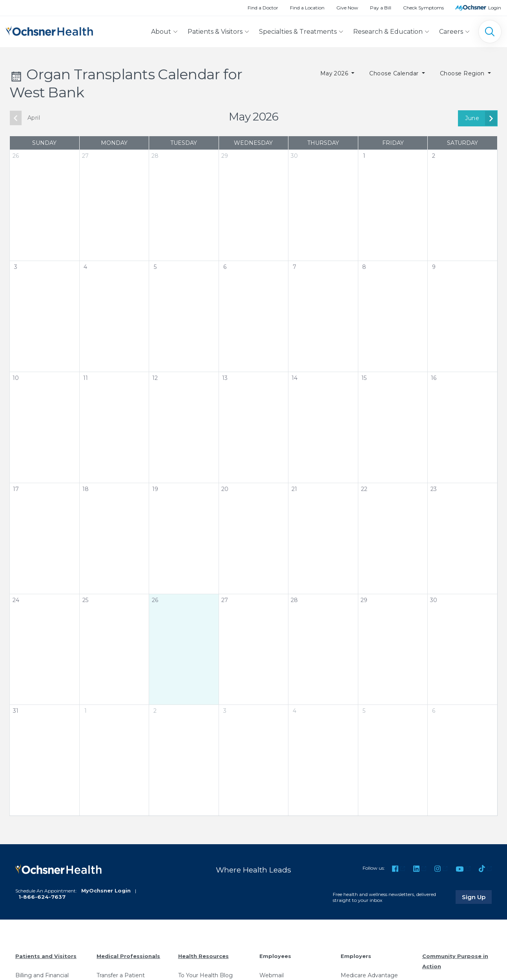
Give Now (347, 8)
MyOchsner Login (106, 891)
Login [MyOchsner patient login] (495, 8)
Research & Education (388, 32)
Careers (451, 32)
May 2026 (335, 73)
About (161, 32)
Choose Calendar (395, 73)
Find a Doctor (263, 8)
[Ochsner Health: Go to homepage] (49, 30)
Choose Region (463, 73)
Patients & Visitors (215, 32)
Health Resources (203, 956)
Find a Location (307, 8)
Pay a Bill (381, 8)
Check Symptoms (423, 8)
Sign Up (477, 897)
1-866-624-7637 (42, 897)
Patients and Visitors (46, 956)
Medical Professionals (128, 956)
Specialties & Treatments (298, 32)
